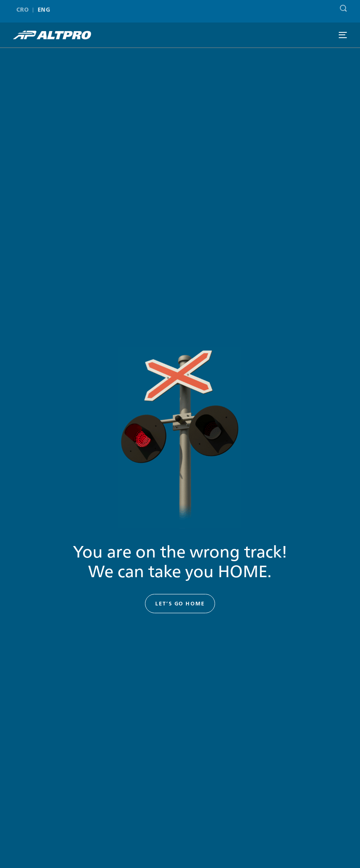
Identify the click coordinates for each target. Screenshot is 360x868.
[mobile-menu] (343, 35)
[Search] (341, 6)
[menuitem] (24, 8)
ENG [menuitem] (44, 8)
